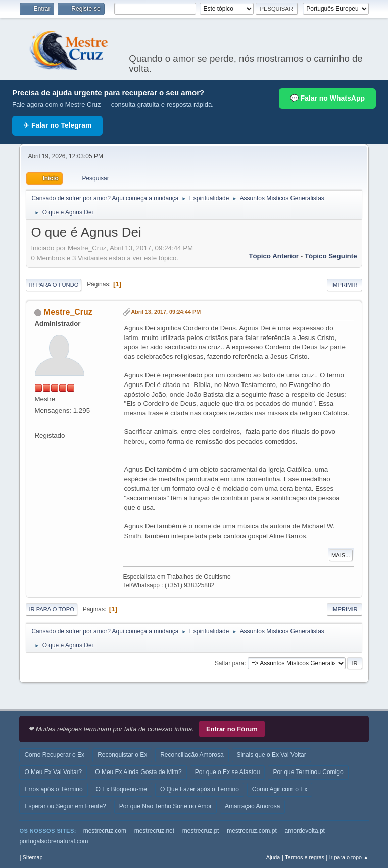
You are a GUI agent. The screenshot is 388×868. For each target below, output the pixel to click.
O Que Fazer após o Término (200, 789)
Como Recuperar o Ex (54, 755)
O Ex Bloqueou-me (122, 789)
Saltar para (230, 663)
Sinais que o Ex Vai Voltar (272, 755)
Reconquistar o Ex (122, 755)
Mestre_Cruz (68, 312)
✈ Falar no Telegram (57, 125)
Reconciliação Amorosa (192, 755)
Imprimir (345, 285)
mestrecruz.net (154, 831)
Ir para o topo (52, 609)
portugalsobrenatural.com (54, 841)
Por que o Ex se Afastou (228, 772)
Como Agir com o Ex (280, 789)
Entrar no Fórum (232, 729)
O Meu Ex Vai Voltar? (53, 772)
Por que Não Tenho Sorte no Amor (165, 806)
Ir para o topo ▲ (349, 857)
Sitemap (33, 857)
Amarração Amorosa (252, 806)
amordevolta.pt (305, 831)
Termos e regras (305, 857)
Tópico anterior (274, 256)
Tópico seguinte (331, 256)
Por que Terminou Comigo (308, 772)
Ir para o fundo (54, 285)
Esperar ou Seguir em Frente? (65, 806)
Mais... (341, 555)
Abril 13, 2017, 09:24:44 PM (166, 312)
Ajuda (273, 857)
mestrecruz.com (105, 831)
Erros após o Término (53, 789)
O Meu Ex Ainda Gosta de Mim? (138, 772)
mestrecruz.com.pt (252, 831)
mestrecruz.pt (201, 831)
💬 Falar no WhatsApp (327, 98)
